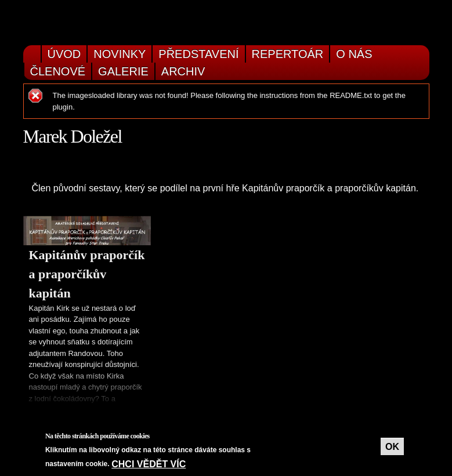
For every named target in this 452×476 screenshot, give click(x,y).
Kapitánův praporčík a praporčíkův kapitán (87, 274)
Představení (198, 54)
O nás (354, 54)
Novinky (120, 54)
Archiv (183, 71)
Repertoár (288, 54)
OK (392, 447)
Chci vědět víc (149, 464)
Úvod (64, 54)
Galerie (123, 71)
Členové (58, 71)
